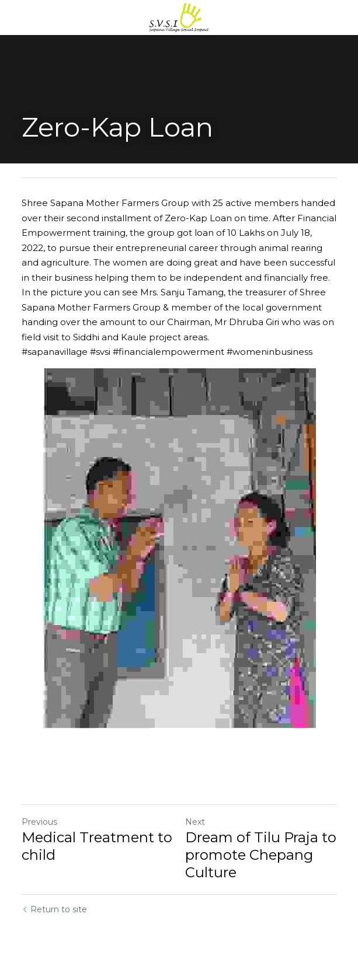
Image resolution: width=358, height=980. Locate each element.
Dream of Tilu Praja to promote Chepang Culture (261, 855)
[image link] (179, 17)
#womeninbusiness (270, 352)
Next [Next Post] (195, 822)
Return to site (54, 909)
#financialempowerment (168, 352)
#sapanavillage (55, 352)
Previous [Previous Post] (39, 822)
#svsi (100, 352)
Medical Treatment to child (97, 846)
